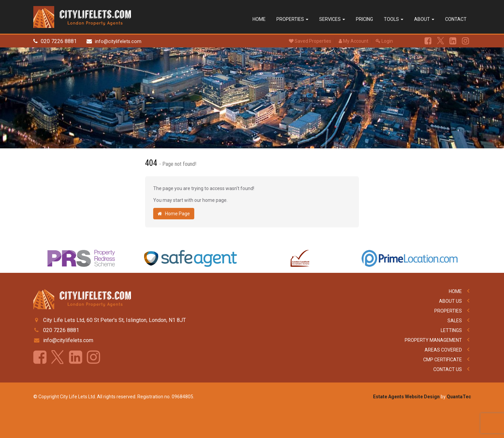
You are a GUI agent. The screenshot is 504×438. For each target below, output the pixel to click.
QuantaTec (459, 397)
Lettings (451, 330)
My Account (354, 41)
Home (259, 19)
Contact (456, 19)
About (424, 19)
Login (384, 41)
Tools (394, 19)
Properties (292, 19)
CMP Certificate (443, 360)
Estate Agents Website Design (406, 397)
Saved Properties (310, 41)
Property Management (433, 340)
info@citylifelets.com (118, 42)
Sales (455, 321)
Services (332, 19)
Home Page (174, 214)
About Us (450, 301)
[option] (81, 260)
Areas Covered (443, 350)
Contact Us (448, 369)
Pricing (364, 19)
